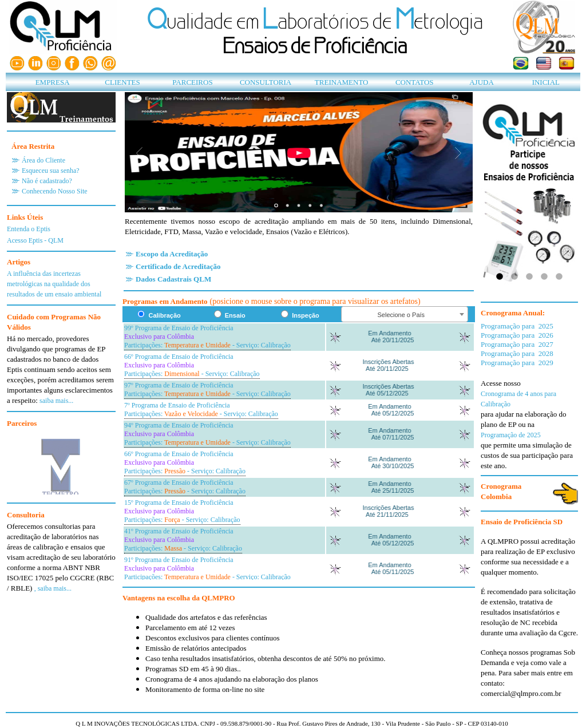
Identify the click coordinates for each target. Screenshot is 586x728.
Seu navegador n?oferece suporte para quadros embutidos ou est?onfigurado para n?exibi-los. (299, 451)
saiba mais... (56, 401)
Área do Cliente (43, 160)
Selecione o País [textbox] (401, 315)
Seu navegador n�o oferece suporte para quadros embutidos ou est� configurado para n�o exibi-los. (299, 152)
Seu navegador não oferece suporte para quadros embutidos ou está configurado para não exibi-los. (529, 193)
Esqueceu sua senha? (51, 171)
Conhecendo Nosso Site (55, 191)
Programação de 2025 (511, 435)
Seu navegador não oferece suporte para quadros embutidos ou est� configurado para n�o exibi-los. (61, 462)
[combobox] (405, 314)
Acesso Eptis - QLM (35, 240)
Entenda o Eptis (29, 229)
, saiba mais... (53, 588)
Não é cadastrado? (47, 181)
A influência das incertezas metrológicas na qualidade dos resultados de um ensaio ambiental (54, 284)
